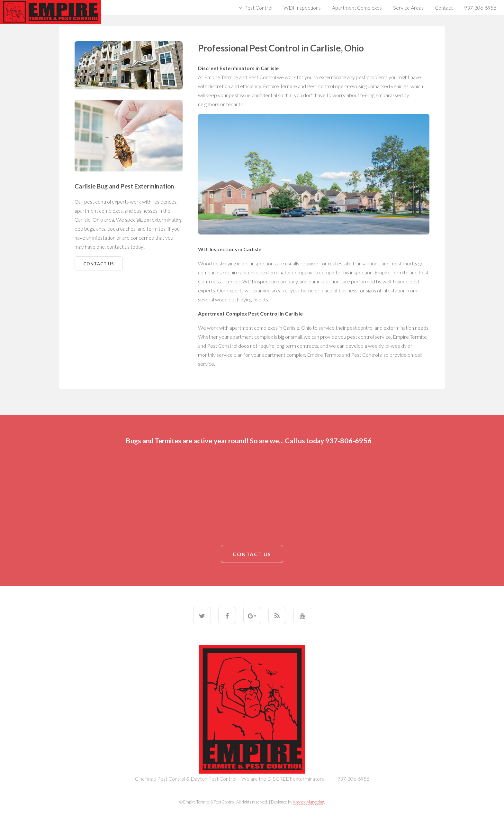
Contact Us (99, 264)
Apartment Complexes (357, 8)
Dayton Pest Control (213, 779)
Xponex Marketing (308, 802)
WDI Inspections (302, 8)
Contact (444, 8)
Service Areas (408, 8)
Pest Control (258, 8)
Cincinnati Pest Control (160, 779)
